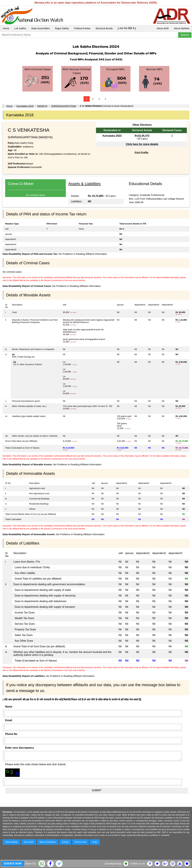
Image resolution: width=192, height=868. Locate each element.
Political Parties (82, 28)
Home (6, 28)
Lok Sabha (20, 28)
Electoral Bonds (104, 28)
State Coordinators (48, 842)
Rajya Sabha (62, 28)
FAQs (95, 842)
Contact (65, 842)
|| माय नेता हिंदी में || (127, 28)
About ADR (163, 28)
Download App (113, 864)
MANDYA (42, 106)
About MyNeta (182, 28)
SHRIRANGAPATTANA (64, 106)
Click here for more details (142, 144)
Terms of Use (81, 842)
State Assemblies (40, 28)
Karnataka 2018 (25, 106)
